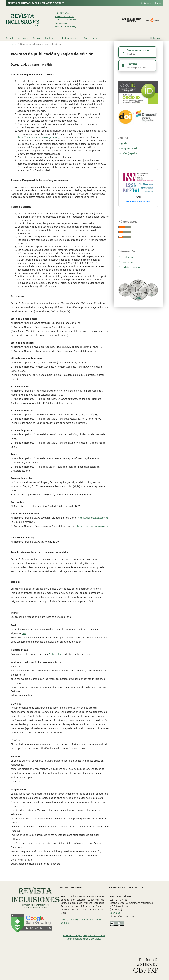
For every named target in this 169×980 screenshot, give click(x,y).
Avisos (36, 38)
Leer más (115, 913)
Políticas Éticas (56, 654)
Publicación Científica (65, 16)
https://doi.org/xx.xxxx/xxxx (93, 518)
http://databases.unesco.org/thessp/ (39, 137)
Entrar (158, 3)
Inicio (14, 44)
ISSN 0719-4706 (62, 13)
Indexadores (69, 38)
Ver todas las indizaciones (138, 202)
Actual (9, 38)
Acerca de (89, 38)
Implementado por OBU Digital (84, 939)
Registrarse (146, 3)
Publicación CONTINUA (65, 20)
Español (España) (128, 153)
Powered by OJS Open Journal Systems (84, 935)
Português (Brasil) (128, 148)
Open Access (61, 23)
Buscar (156, 38)
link (24, 633)
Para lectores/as (126, 257)
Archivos (23, 38)
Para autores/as (126, 262)
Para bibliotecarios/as (129, 267)
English (123, 143)
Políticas (50, 38)
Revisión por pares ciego (66, 26)
